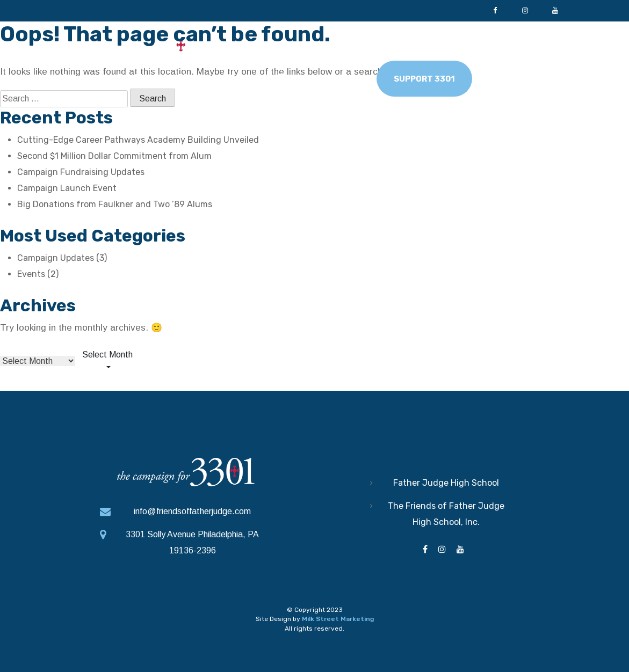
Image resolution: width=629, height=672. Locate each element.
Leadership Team (266, 77)
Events (31, 274)
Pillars (191, 77)
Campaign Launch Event (67, 188)
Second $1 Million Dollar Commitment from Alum (114, 156)
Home (76, 77)
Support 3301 (424, 79)
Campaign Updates (56, 258)
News (340, 77)
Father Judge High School (446, 483)
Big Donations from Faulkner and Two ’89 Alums (115, 204)
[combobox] (107, 361)
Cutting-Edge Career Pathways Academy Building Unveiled (138, 140)
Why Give (133, 77)
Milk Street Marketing (338, 618)
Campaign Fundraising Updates (81, 172)
